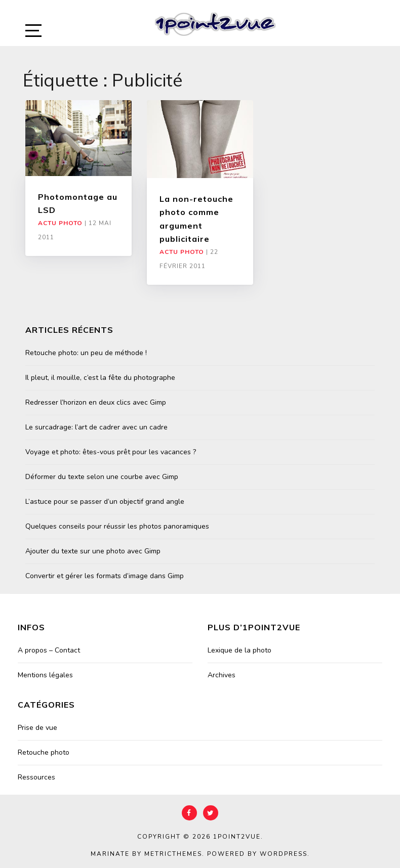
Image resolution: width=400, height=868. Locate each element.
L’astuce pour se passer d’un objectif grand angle (105, 502)
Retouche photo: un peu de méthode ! (86, 353)
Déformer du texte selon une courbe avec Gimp (102, 477)
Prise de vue (37, 728)
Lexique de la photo (239, 650)
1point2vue (237, 837)
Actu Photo (60, 223)
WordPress (284, 854)
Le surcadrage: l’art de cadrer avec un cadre (96, 427)
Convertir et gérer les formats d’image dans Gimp (105, 576)
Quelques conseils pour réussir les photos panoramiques (117, 526)
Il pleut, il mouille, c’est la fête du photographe (100, 378)
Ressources (36, 777)
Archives (222, 675)
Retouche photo (44, 752)
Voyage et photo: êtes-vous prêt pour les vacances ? (111, 452)
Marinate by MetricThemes (146, 854)
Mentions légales (45, 675)
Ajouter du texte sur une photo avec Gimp (93, 551)
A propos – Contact (49, 650)
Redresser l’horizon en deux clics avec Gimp (96, 402)
